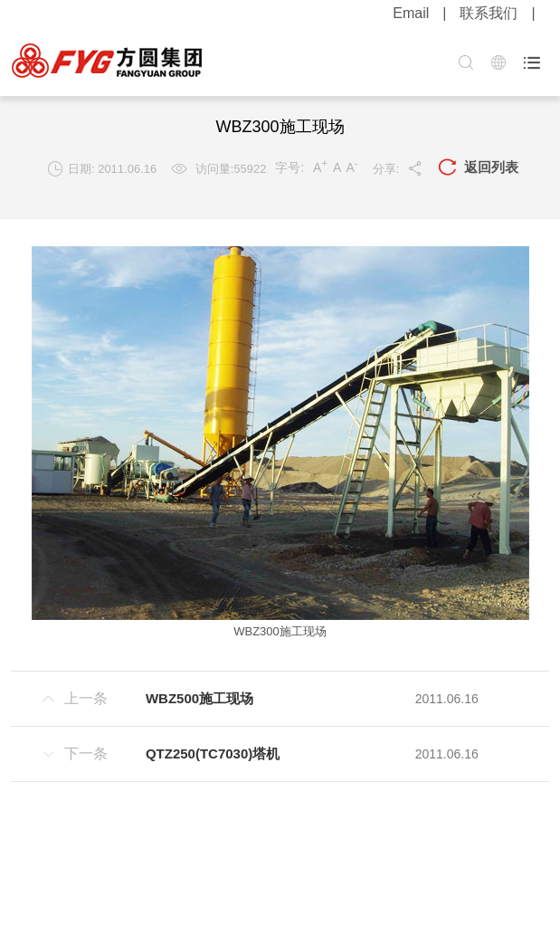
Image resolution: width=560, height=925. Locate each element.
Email (411, 13)
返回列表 (478, 168)
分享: (399, 168)
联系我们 (489, 13)
